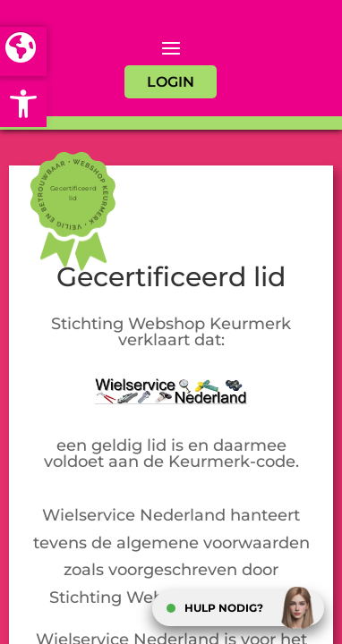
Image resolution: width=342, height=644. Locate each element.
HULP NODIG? (224, 608)
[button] (23, 104)
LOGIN (171, 82)
